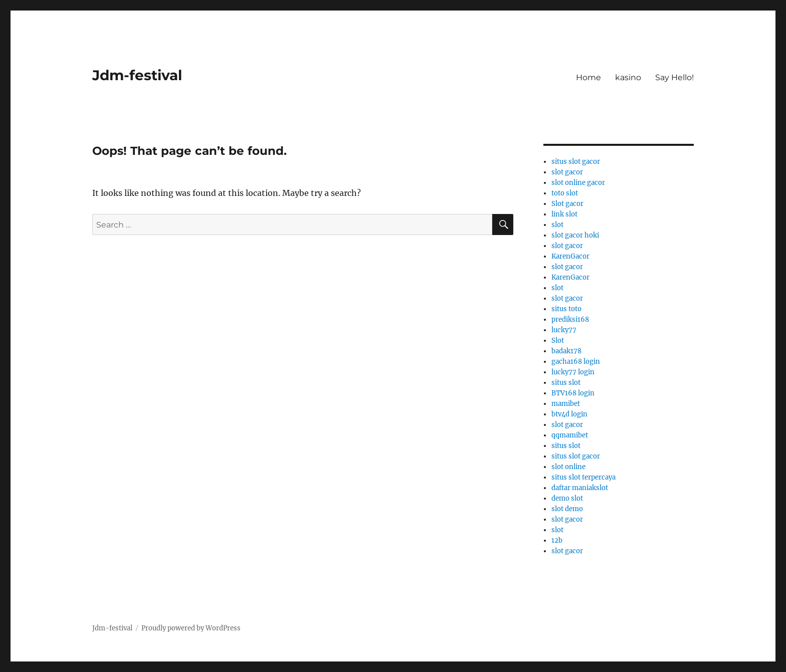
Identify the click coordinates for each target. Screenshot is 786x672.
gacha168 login (576, 362)
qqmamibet (570, 435)
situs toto (566, 309)
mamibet (566, 404)
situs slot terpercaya (583, 477)
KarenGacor (570, 256)
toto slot (565, 193)
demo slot (567, 498)
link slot (564, 214)
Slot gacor (567, 204)
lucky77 (564, 330)
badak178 (566, 351)
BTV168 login (573, 393)
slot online (568, 467)
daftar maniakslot (580, 488)
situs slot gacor (576, 162)
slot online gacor (578, 183)
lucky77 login (573, 372)
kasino (628, 77)
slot (557, 225)
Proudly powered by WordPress (191, 628)
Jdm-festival (137, 75)
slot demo (567, 509)
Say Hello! (674, 77)
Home (588, 77)
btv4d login (569, 414)
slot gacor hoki (575, 235)
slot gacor (567, 172)
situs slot (566, 383)
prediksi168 (570, 319)
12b (557, 540)
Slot (558, 341)
